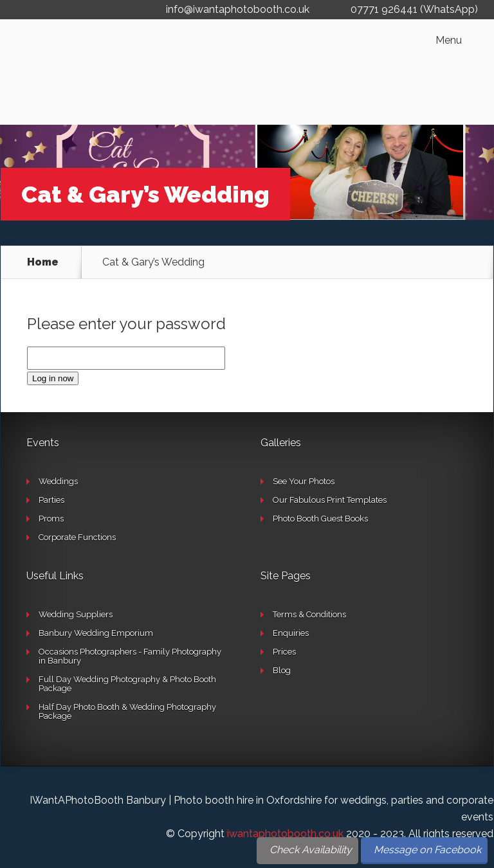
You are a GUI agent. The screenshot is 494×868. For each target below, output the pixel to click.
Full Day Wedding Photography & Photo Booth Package (127, 684)
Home (43, 262)
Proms (51, 519)
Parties (51, 500)
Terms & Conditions (309, 614)
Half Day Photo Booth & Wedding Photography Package (127, 711)
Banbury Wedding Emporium (96, 633)
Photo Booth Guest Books (320, 519)
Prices (284, 652)
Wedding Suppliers (76, 614)
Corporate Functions (77, 537)
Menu (449, 41)
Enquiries (291, 633)
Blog (282, 670)
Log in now (53, 378)
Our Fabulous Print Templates (330, 500)
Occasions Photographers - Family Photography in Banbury (130, 656)
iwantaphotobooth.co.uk (285, 834)
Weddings (58, 481)
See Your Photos (304, 481)
